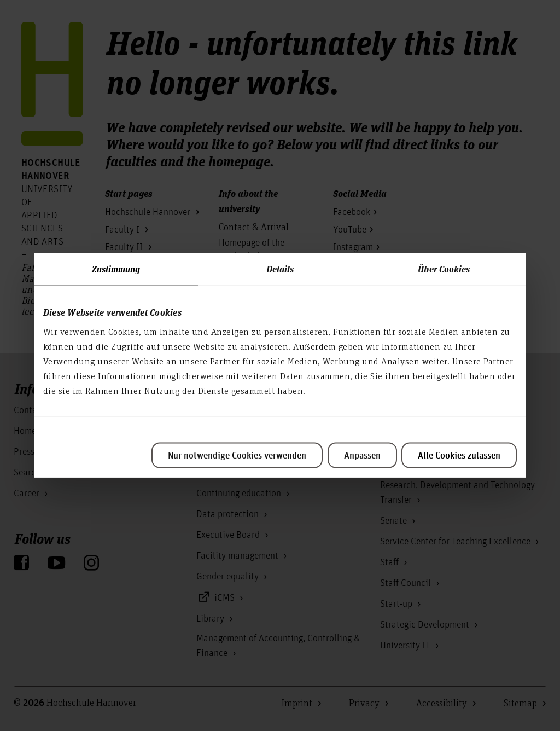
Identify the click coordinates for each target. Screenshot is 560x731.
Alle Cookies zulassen (459, 456)
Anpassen (362, 456)
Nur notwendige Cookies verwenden (237, 456)
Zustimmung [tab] (116, 268)
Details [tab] (280, 268)
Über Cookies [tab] (444, 268)
